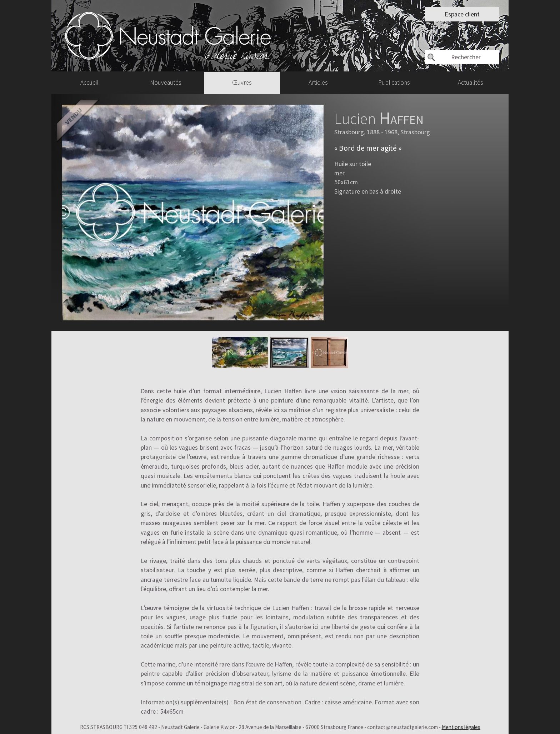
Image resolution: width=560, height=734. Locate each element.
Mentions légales (461, 727)
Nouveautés (166, 83)
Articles (318, 83)
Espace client (462, 14)
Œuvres (242, 83)
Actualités (471, 83)
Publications (394, 83)
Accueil (89, 83)
